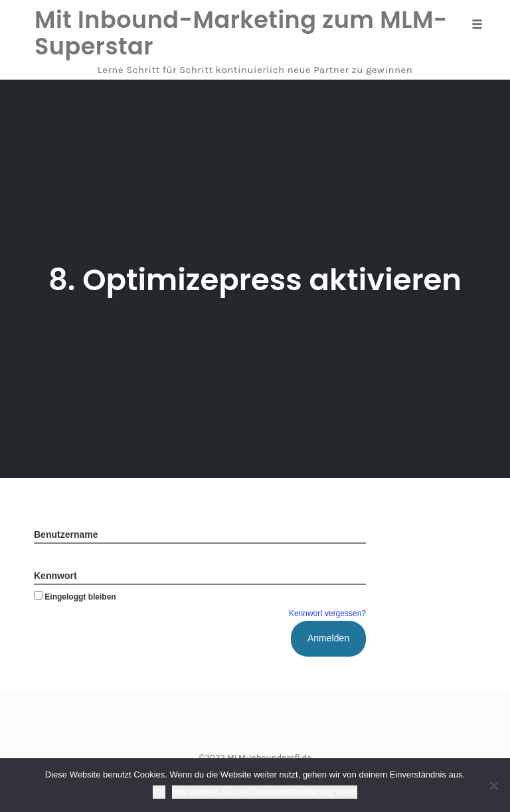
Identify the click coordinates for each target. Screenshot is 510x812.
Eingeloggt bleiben (75, 597)
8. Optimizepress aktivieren (255, 280)
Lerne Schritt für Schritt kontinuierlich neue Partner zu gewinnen (255, 70)
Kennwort (55, 576)
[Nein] (493, 785)
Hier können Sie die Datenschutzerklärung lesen (264, 792)
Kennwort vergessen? (327, 613)
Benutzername (66, 534)
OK (159, 792)
